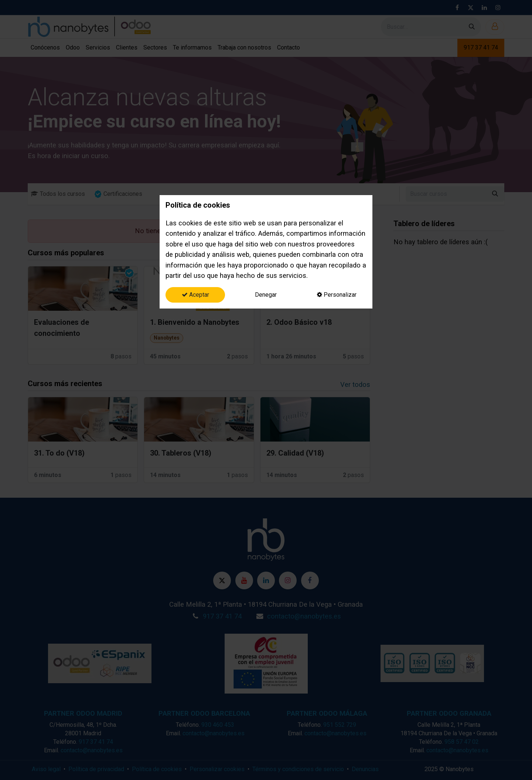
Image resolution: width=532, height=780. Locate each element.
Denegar (266, 295)
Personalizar (337, 295)
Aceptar (195, 295)
